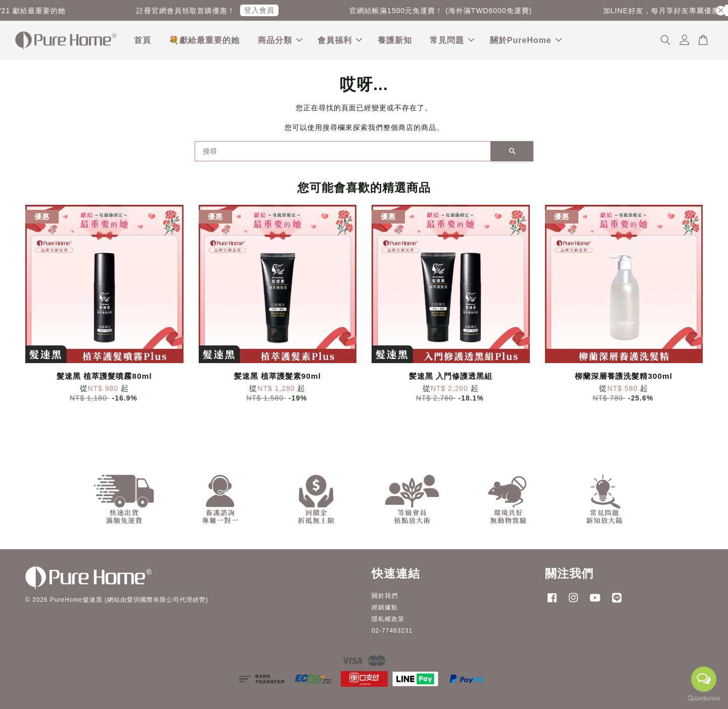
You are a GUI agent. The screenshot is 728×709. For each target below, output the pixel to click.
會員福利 (340, 40)
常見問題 (452, 40)
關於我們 (385, 596)
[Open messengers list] (704, 679)
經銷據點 (385, 607)
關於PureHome (526, 40)
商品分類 (280, 40)
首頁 (143, 40)
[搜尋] (343, 152)
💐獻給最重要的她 (204, 40)
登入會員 (268, 10)
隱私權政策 (388, 619)
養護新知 (395, 40)
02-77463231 (392, 631)
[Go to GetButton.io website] (704, 699)
